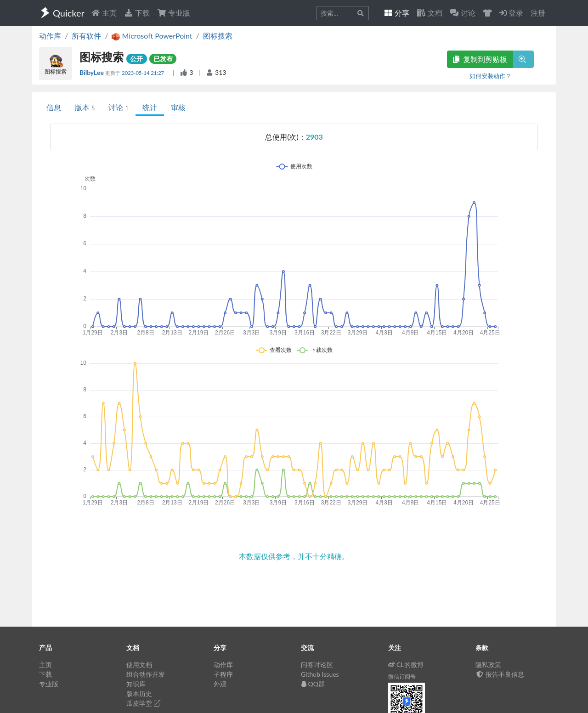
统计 (150, 107)
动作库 (50, 36)
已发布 (163, 59)
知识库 (136, 684)
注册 (538, 13)
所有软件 (86, 36)
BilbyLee (92, 72)
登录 (511, 13)
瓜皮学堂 (143, 703)
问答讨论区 (317, 665)
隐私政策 (488, 665)
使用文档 (139, 665)
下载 (137, 13)
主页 (104, 13)
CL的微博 (406, 665)
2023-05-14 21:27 (144, 73)
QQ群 (313, 684)
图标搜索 (218, 36)
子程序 (223, 674)
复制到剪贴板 (480, 59)
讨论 (118, 107)
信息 (54, 107)
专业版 (174, 13)
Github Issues (320, 674)
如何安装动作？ (490, 76)
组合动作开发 (146, 674)
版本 (85, 107)
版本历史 (139, 693)
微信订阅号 (402, 676)
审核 (178, 107)
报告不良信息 (500, 674)
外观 (220, 684)
